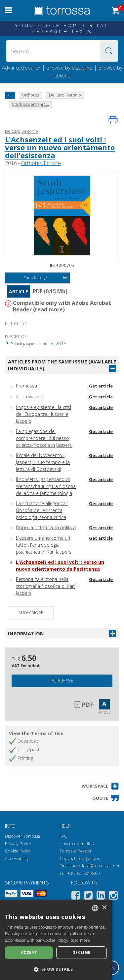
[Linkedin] (101, 896)
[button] (109, 51)
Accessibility (17, 859)
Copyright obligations (80, 859)
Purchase (62, 681)
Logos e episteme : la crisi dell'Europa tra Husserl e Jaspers (43, 414)
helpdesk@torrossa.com (95, 866)
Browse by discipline (69, 68)
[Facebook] (76, 896)
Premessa (26, 386)
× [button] (104, 908)
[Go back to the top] (112, 968)
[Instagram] (113, 896)
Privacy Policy (18, 844)
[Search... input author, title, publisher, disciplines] (62, 51)
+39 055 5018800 (83, 873)
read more (49, 309)
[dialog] (56, 940)
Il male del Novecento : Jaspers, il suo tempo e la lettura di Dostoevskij (43, 462)
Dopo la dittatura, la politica (46, 527)
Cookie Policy (18, 851)
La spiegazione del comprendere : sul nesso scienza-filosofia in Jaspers (44, 438)
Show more (31, 613)
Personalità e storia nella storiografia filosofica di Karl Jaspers (45, 586)
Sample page (45, 278)
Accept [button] (29, 952)
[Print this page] (113, 120)
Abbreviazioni (30, 397)
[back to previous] (10, 95)
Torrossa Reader (76, 851)
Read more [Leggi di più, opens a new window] (80, 940)
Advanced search (21, 68)
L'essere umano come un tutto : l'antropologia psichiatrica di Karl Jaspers (44, 545)
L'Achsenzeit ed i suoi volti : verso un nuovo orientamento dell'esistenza (60, 147)
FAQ (63, 836)
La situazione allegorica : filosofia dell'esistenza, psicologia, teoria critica (42, 510)
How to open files (77, 844)
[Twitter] (88, 896)
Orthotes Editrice (41, 163)
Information (26, 633)
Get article (101, 386)
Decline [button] (82, 952)
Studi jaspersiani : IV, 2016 (36, 344)
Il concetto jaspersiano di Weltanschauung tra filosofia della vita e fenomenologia (46, 486)
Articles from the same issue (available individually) (62, 365)
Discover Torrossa (22, 836)
